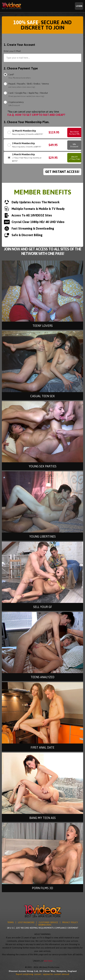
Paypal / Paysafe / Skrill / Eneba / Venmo (29, 85)
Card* (20, 76)
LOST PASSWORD (26, 922)
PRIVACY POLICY (70, 922)
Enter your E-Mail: (12, 51)
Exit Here (48, 961)
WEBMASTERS (45, 925)
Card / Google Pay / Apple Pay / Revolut (28, 95)
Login (79, 6)
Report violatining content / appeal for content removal (42, 974)
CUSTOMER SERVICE (48, 922)
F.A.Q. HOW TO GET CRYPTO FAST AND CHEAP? (36, 115)
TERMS (10, 922)
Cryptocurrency (16, 104)
